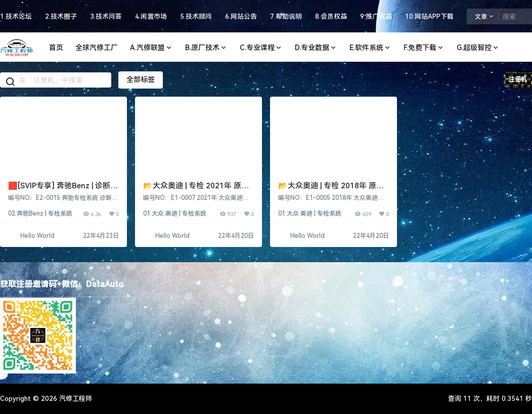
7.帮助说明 (286, 16)
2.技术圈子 (61, 16)
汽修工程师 (75, 399)
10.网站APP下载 (429, 16)
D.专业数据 (316, 48)
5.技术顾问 (196, 16)
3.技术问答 (106, 16)
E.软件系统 (370, 48)
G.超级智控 (478, 48)
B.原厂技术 (206, 48)
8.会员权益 (331, 16)
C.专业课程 (261, 48)
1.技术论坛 (16, 16)
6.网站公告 (241, 16)
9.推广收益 (376, 16)
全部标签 (141, 79)
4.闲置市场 (151, 16)
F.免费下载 (424, 48)
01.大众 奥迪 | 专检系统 (175, 214)
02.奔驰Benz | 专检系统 (40, 214)
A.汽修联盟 (151, 48)
